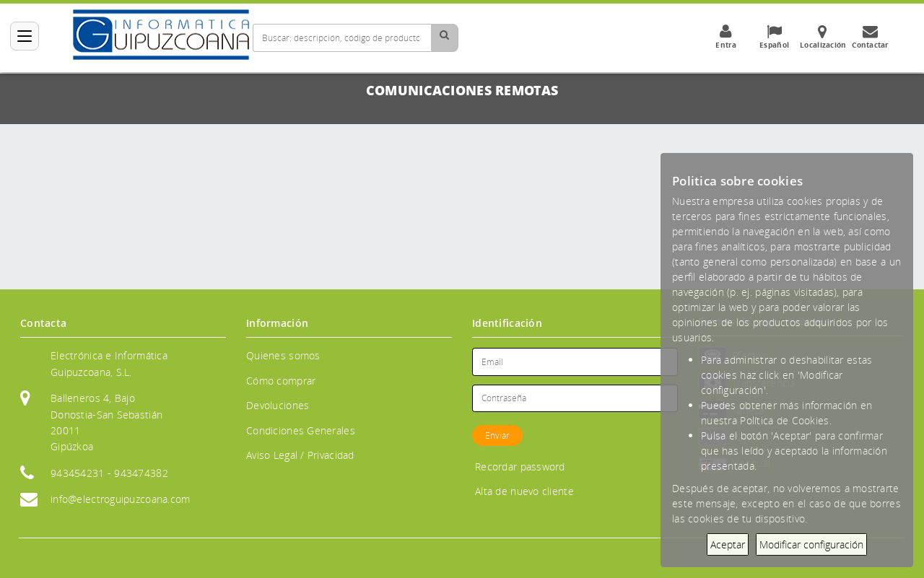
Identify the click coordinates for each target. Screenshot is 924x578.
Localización (823, 37)
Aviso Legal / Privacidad (300, 455)
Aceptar (728, 544)
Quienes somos (283, 355)
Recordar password (520, 467)
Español (775, 37)
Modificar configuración (811, 544)
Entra (726, 37)
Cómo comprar (281, 381)
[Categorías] (25, 36)
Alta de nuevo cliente (524, 491)
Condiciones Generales (301, 430)
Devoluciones (278, 405)
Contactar (871, 37)
